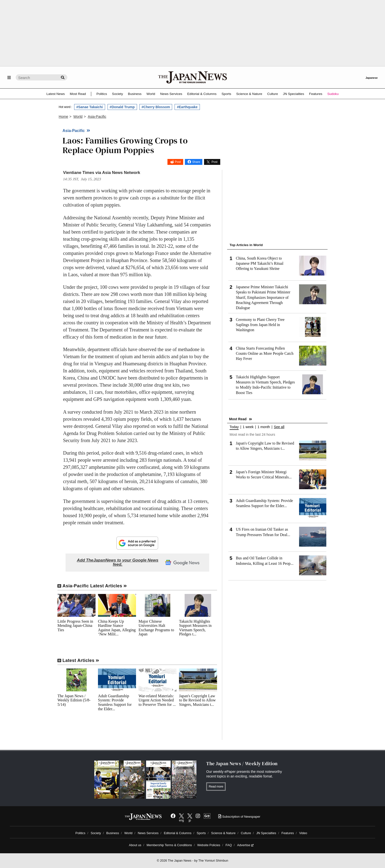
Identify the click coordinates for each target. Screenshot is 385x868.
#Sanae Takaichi (90, 107)
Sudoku (333, 94)
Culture (273, 94)
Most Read (78, 94)
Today (234, 427)
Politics (102, 94)
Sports (226, 94)
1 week (248, 427)
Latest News (56, 94)
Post (178, 162)
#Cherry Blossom (156, 107)
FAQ (229, 845)
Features (316, 94)
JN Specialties (293, 94)
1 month (264, 427)
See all (279, 427)
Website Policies (209, 845)
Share (196, 162)
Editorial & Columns (202, 94)
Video (303, 833)
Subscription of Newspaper (239, 817)
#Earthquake (187, 107)
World (151, 94)
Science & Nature (249, 94)
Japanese (371, 78)
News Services (171, 94)
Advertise (245, 845)
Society (117, 94)
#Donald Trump (122, 107)
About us (135, 845)
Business (135, 94)
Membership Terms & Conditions (169, 845)
